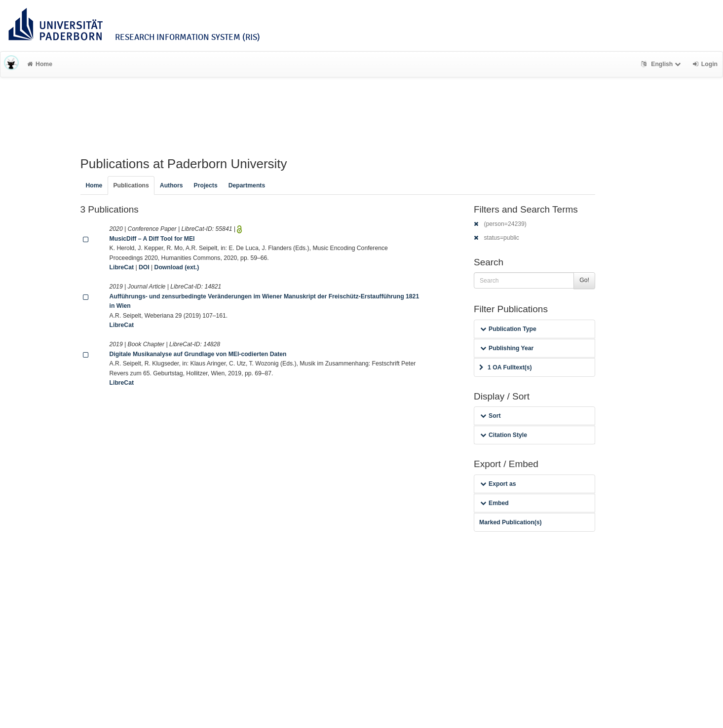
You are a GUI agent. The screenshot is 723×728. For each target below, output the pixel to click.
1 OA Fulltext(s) (506, 367)
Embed (495, 503)
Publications (131, 185)
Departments (247, 185)
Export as (498, 484)
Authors (171, 185)
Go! (584, 280)
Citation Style (504, 435)
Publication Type (508, 329)
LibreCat (122, 267)
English (662, 64)
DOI (144, 267)
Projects (206, 185)
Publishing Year (507, 348)
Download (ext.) (177, 267)
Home (40, 64)
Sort (490, 416)
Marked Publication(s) (511, 522)
